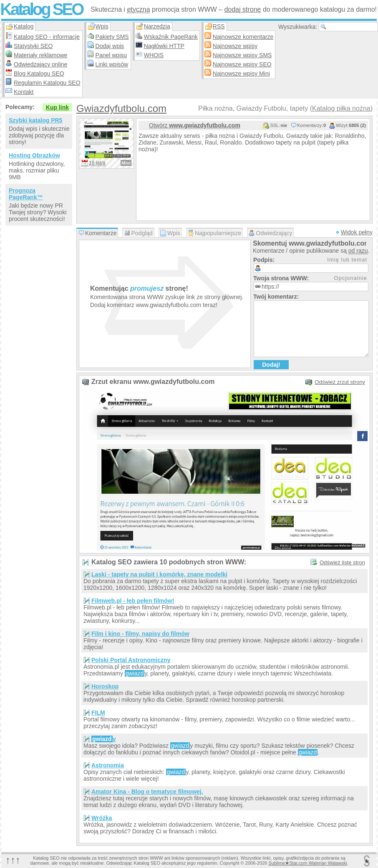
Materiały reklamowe (40, 55)
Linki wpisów (112, 64)
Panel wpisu (111, 55)
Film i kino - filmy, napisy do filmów (140, 634)
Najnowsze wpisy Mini (241, 74)
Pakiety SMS (112, 37)
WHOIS (154, 55)
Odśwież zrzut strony (340, 382)
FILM (98, 713)
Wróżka (102, 818)
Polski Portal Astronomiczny (131, 660)
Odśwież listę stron (342, 562)
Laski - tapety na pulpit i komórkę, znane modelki (159, 574)
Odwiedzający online (40, 64)
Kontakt (24, 92)
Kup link (57, 107)
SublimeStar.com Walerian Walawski (307, 863)
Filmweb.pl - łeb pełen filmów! (133, 601)
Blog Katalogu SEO (39, 74)
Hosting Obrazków (34, 155)
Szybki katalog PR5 (35, 120)
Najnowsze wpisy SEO (242, 64)
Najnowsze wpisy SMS (242, 55)
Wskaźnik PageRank (171, 37)
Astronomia (108, 765)
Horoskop (105, 686)
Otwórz (195, 125)
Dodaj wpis (110, 46)
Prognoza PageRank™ (26, 194)
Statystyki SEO (33, 46)
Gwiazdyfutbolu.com (121, 108)
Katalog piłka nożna (341, 108)
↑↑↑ (13, 860)
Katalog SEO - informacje (47, 37)
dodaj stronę (242, 9)
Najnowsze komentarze (243, 37)
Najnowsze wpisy (235, 46)
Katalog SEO (41, 9)
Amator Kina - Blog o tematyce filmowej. (147, 792)
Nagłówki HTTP (164, 46)
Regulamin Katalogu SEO (47, 83)
